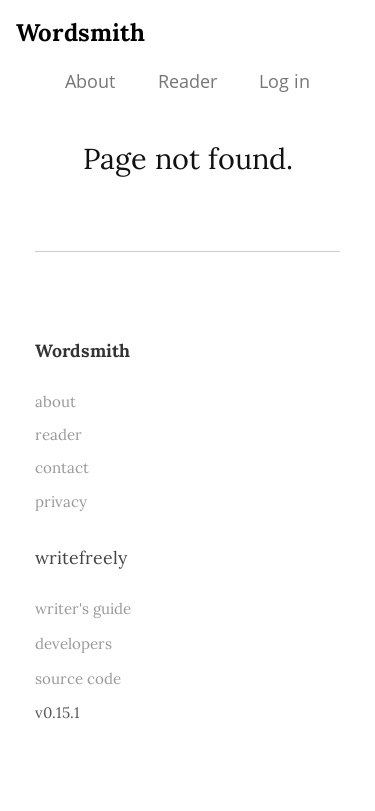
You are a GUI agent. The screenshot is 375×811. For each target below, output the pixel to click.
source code (78, 678)
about (55, 401)
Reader (187, 81)
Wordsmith (80, 32)
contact (62, 467)
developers (73, 643)
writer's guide (83, 608)
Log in (284, 81)
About (90, 81)
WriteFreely (81, 557)
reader (58, 434)
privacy (61, 501)
